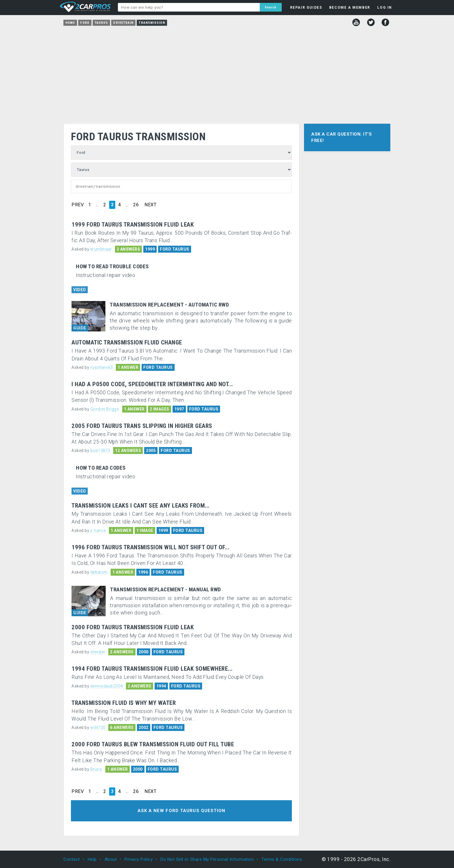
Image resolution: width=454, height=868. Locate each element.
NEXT (150, 205)
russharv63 (102, 367)
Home (70, 23)
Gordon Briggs (105, 409)
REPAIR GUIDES (306, 8)
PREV (78, 205)
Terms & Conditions (282, 859)
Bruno (96, 769)
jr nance (98, 530)
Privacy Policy (139, 859)
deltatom (99, 572)
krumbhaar (101, 249)
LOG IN (385, 8)
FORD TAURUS (175, 249)
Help (92, 859)
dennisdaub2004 (107, 686)
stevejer (98, 652)
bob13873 (100, 451)
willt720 (98, 727)
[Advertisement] (227, 73)
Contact (72, 859)
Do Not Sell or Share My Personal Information (207, 859)
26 (136, 205)
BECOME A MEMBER (350, 8)
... (97, 205)
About (111, 859)
